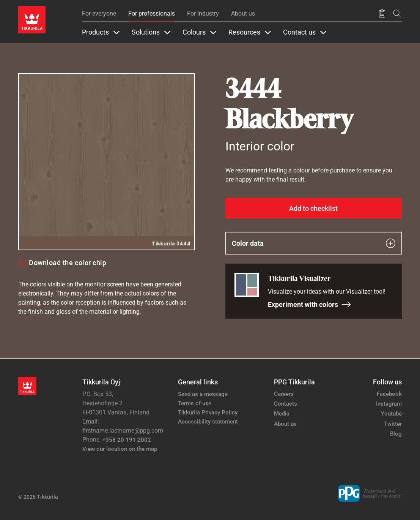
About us (243, 13)
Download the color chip (68, 263)
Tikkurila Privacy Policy (208, 413)
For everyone (99, 13)
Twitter (393, 424)
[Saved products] (382, 14)
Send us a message (203, 394)
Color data (314, 243)
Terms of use (195, 403)
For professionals (152, 13)
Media (282, 414)
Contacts (286, 404)
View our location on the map (120, 449)
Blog (396, 434)
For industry (203, 13)
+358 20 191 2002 (127, 440)
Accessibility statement (208, 422)
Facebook (389, 394)
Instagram (389, 404)
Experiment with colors (310, 304)
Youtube (391, 414)
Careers (284, 394)
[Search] (397, 13)
